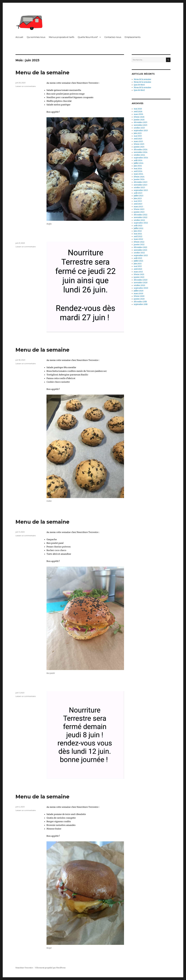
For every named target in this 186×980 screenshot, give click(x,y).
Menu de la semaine (42, 72)
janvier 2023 (139, 212)
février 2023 (139, 209)
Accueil (19, 37)
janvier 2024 (139, 179)
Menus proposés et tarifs (61, 37)
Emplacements (133, 37)
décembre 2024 (141, 150)
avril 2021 (138, 269)
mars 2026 (138, 114)
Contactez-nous (113, 37)
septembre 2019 (141, 304)
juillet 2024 (139, 163)
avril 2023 (138, 204)
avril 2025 (138, 139)
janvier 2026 (139, 120)
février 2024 (139, 177)
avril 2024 (138, 171)
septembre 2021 (141, 255)
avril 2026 (138, 112)
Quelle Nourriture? (88, 37)
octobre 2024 (139, 155)
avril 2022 (138, 236)
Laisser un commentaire (26, 86)
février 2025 (139, 144)
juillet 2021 (138, 261)
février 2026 (139, 117)
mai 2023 (138, 201)
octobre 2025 (139, 128)
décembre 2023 (141, 182)
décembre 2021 (140, 247)
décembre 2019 (140, 302)
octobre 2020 (139, 285)
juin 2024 (138, 166)
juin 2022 (138, 231)
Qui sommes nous (36, 37)
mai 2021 (138, 266)
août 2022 (138, 226)
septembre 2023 (141, 190)
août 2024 (138, 160)
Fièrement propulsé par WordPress (50, 968)
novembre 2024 (141, 152)
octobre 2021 (139, 253)
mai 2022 (138, 234)
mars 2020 (138, 293)
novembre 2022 (141, 217)
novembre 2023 (141, 185)
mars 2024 (138, 174)
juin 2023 (138, 198)
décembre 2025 (140, 122)
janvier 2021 (139, 277)
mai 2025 (138, 136)
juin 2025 (138, 133)
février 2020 (139, 296)
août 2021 (138, 258)
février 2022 (139, 242)
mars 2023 (138, 207)
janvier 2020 (139, 299)
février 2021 (139, 274)
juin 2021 (138, 264)
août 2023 (138, 193)
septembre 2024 (141, 158)
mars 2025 (138, 141)
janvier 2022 (139, 245)
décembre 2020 (141, 280)
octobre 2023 (139, 188)
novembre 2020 (141, 283)
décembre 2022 (141, 215)
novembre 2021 (140, 250)
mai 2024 (138, 169)
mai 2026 (138, 109)
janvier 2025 (139, 147)
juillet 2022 (139, 228)
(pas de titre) (139, 85)
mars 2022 (138, 239)
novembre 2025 (140, 125)
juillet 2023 (139, 196)
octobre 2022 (139, 220)
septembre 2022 (141, 223)
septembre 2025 (141, 131)
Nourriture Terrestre (24, 968)
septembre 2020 (141, 288)
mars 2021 (138, 272)
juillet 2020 (139, 291)
